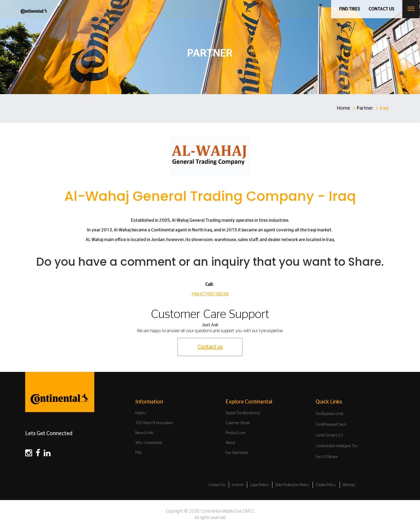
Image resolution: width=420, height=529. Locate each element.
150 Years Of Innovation (154, 423)
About (230, 443)
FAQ (139, 453)
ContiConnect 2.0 (329, 435)
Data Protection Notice (292, 485)
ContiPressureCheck (331, 425)
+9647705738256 (210, 294)
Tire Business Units (329, 414)
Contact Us (217, 485)
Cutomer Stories (238, 423)
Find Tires (350, 9)
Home (344, 108)
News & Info (144, 433)
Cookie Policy (326, 485)
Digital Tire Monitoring (243, 413)
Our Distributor (237, 453)
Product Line (235, 433)
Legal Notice (259, 485)
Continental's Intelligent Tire (336, 446)
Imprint (238, 485)
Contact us (382, 9)
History (141, 413)
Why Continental (149, 443)
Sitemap (349, 485)
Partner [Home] (365, 108)
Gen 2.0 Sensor (327, 457)
